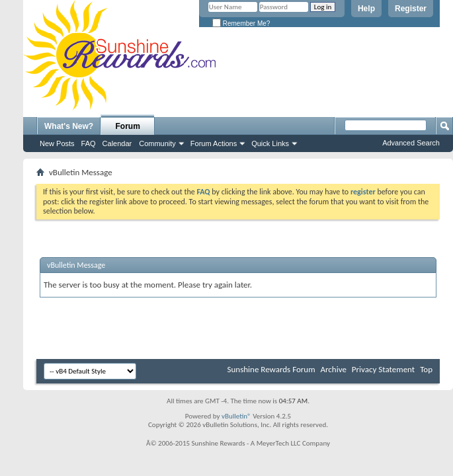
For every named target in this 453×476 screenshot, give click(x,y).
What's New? (69, 126)
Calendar (117, 143)
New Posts (57, 143)
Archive (333, 369)
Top (426, 369)
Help (366, 9)
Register (411, 9)
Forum (128, 126)
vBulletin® (236, 416)
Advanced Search (411, 143)
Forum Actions (214, 143)
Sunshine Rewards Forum (271, 369)
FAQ (89, 143)
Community (157, 143)
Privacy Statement (383, 369)
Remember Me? (241, 23)
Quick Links (270, 143)
